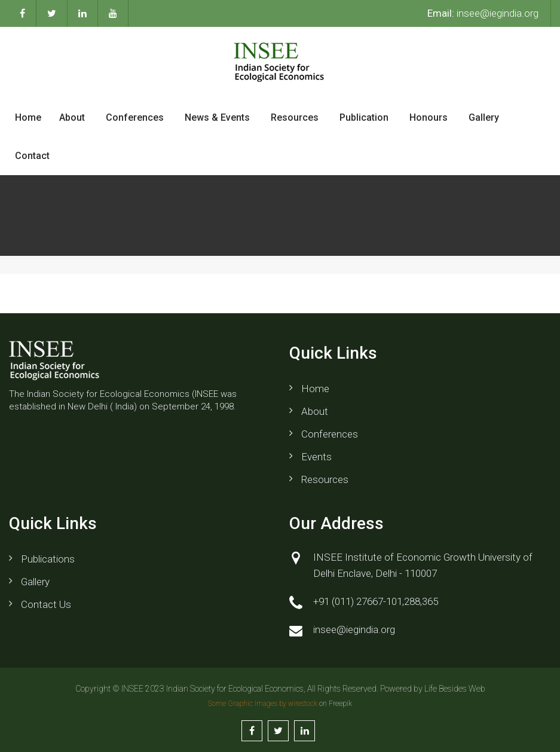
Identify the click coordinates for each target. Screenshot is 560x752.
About (72, 117)
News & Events (217, 117)
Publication (364, 117)
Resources (295, 117)
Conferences (135, 117)
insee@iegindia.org (483, 13)
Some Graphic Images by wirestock (263, 704)
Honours (429, 117)
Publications (48, 559)
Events (316, 457)
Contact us (46, 604)
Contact (32, 156)
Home (28, 117)
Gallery (484, 117)
